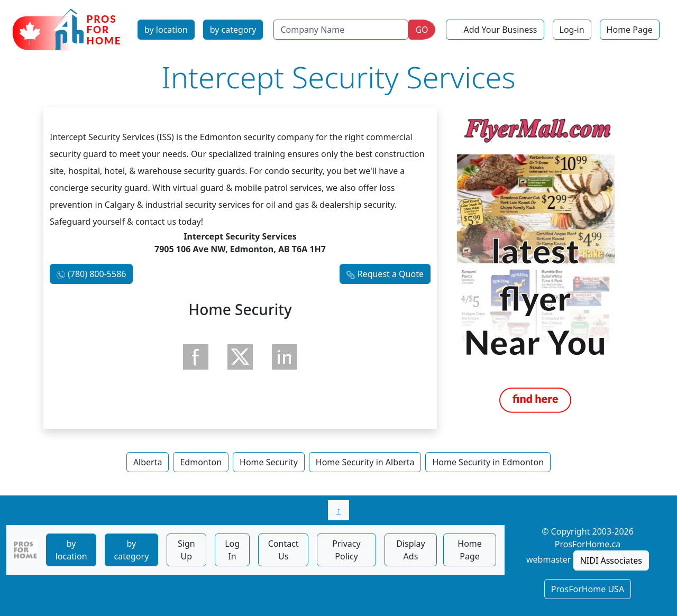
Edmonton (201, 462)
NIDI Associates (611, 560)
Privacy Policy (346, 550)
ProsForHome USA (588, 589)
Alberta (148, 462)
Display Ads (411, 550)
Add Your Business (501, 30)
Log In (232, 550)
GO (422, 30)
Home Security (269, 462)
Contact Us (283, 550)
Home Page (630, 30)
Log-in (572, 30)
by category (233, 30)
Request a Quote (391, 274)
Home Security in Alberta (365, 462)
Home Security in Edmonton (488, 462)
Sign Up (186, 550)
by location (166, 30)
